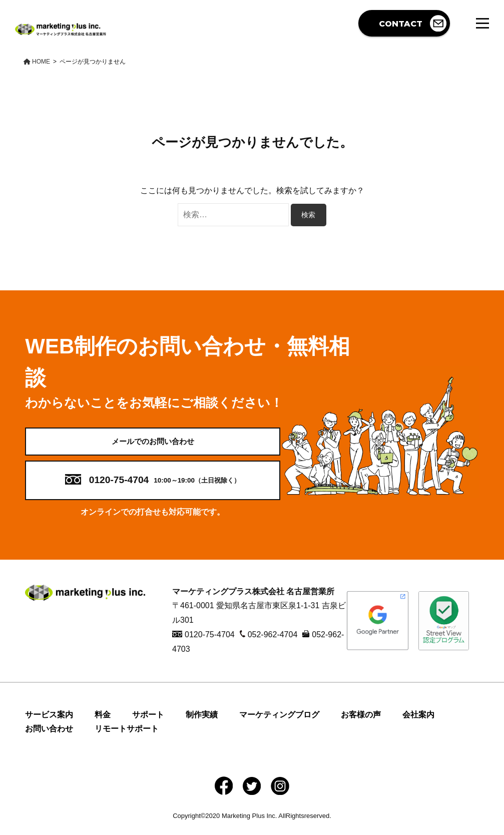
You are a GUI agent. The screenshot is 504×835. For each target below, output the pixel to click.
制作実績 (202, 723)
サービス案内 (49, 723)
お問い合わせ (49, 737)
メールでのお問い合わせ (153, 445)
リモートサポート (127, 737)
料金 (103, 723)
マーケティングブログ (279, 723)
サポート (148, 723)
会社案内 (418, 723)
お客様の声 (361, 723)
